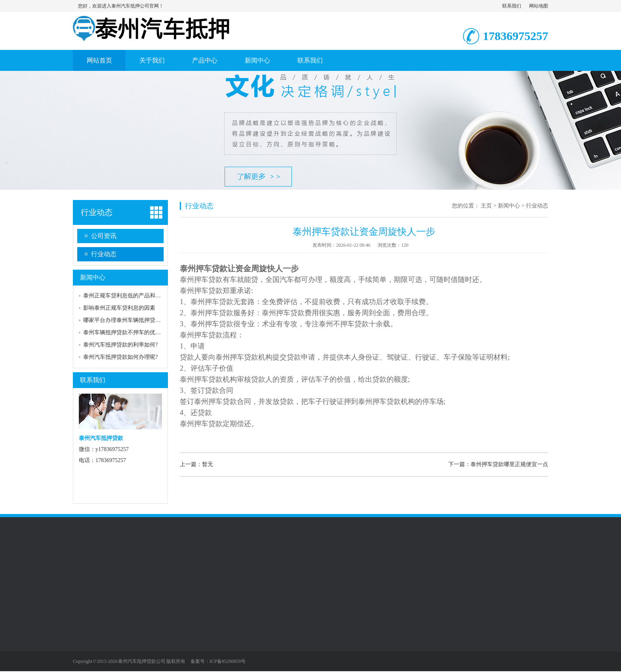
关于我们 (152, 60)
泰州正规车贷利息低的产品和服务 (125, 296)
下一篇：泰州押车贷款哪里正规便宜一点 (498, 464)
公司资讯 (104, 236)
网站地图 (539, 6)
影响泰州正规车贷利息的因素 (119, 308)
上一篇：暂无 (196, 464)
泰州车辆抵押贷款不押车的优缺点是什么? (134, 332)
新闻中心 (257, 60)
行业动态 (97, 212)
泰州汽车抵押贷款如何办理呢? (120, 357)
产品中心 (205, 60)
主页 (486, 206)
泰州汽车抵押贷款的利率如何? (120, 345)
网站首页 (99, 60)
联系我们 (512, 6)
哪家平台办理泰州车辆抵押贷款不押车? (131, 320)
